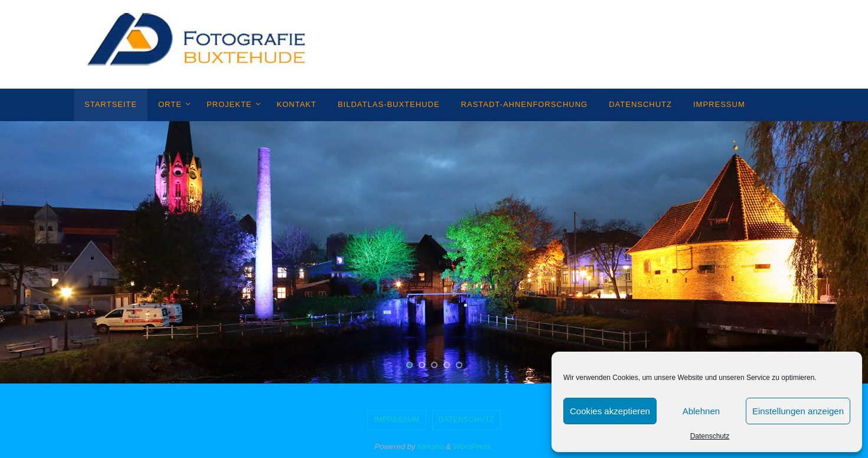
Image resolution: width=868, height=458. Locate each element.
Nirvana (431, 446)
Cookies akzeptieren (610, 411)
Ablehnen (701, 411)
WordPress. (474, 446)
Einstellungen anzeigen (798, 411)
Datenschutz (710, 436)
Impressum (397, 420)
